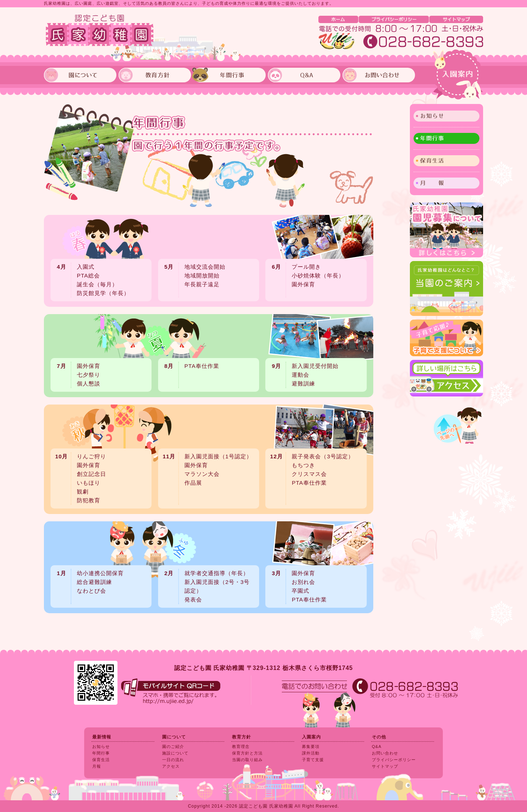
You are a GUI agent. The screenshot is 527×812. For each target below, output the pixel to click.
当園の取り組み (247, 760)
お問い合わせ (385, 753)
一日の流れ (173, 760)
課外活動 (311, 753)
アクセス (171, 766)
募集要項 (311, 746)
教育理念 (241, 746)
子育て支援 (313, 760)
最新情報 (102, 737)
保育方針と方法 (247, 753)
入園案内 (458, 75)
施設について (175, 753)
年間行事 (446, 138)
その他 (379, 737)
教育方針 (242, 737)
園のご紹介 (173, 746)
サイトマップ (385, 766)
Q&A (377, 746)
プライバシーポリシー (394, 760)
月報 (97, 766)
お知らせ (101, 746)
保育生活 (101, 760)
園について (174, 737)
